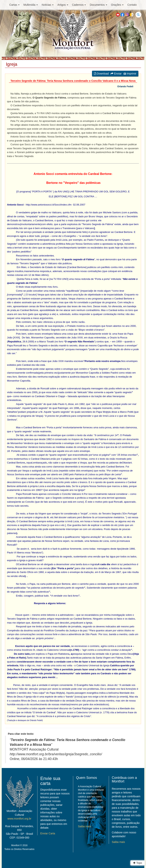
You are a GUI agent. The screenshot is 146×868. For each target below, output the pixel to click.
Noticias (48, 5)
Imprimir (130, 74)
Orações (117, 5)
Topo (138, 863)
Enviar (116, 74)
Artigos (63, 5)
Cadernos (79, 5)
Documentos (98, 5)
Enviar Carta (48, 833)
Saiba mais (85, 826)
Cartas (14, 5)
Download (101, 74)
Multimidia (31, 5)
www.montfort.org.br (19, 819)
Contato (132, 5)
